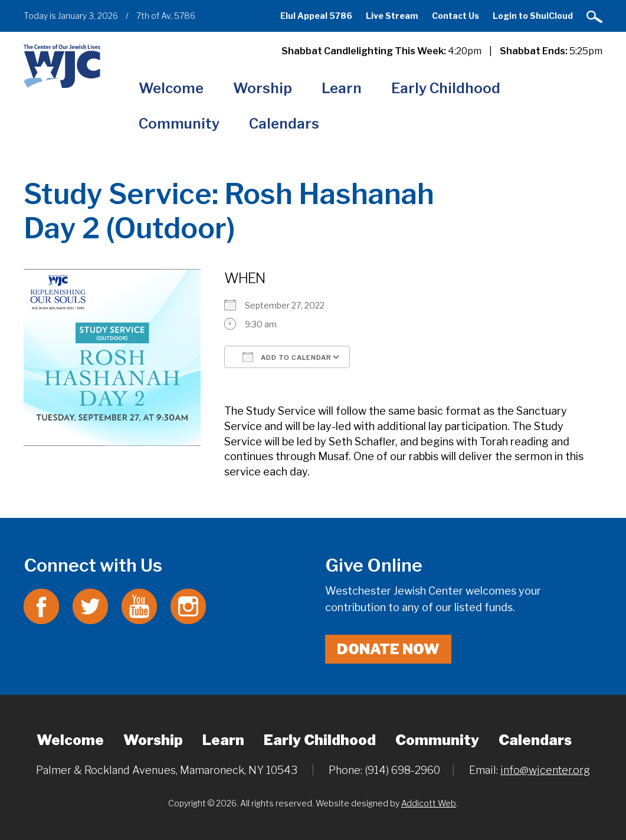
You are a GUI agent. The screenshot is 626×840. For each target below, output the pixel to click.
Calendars (284, 124)
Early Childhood (446, 88)
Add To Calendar (287, 357)
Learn (342, 88)
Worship (263, 88)
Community (179, 124)
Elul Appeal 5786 (316, 16)
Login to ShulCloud (533, 16)
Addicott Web (429, 803)
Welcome (171, 88)
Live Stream (392, 16)
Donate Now (388, 649)
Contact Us (455, 16)
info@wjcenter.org (545, 770)
